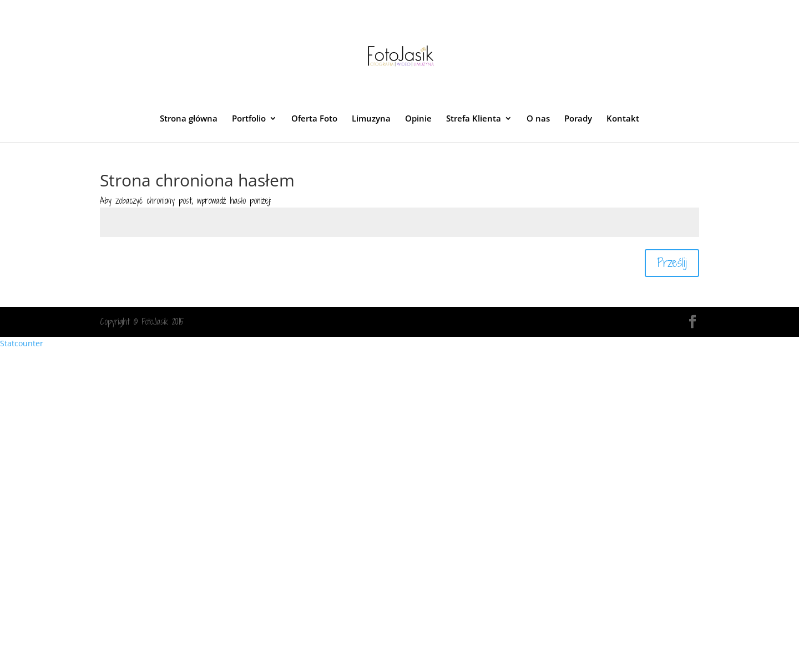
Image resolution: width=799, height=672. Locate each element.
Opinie (418, 119)
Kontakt (623, 119)
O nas (538, 119)
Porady (578, 119)
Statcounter (22, 343)
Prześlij (672, 263)
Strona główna (189, 119)
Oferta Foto (314, 119)
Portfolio (249, 119)
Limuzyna (371, 119)
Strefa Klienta (474, 119)
